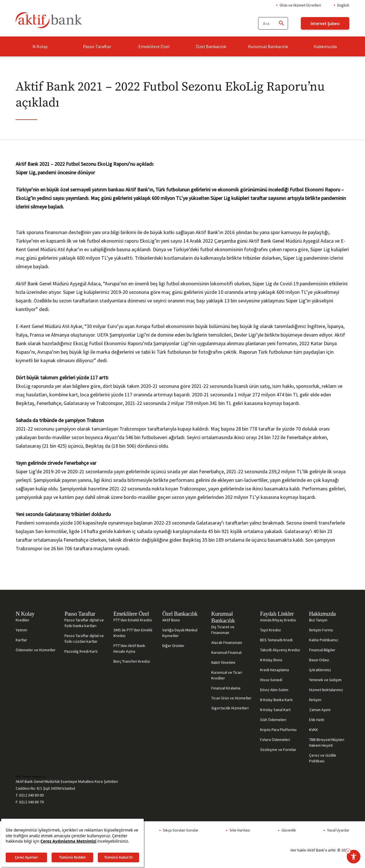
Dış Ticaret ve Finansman (223, 630)
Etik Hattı (317, 720)
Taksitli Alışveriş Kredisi (280, 650)
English (343, 5)
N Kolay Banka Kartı (276, 700)
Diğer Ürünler (173, 646)
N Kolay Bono (271, 660)
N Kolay (40, 46)
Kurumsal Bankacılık (268, 46)
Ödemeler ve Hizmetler (36, 650)
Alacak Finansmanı (227, 642)
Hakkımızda (325, 46)
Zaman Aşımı (320, 710)
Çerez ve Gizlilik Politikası (323, 758)
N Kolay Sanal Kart (275, 710)
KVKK (314, 730)
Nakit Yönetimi (223, 662)
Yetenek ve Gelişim (325, 680)
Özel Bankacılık (211, 46)
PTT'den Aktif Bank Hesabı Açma (129, 648)
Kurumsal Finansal (226, 652)
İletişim (315, 700)
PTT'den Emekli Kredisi (133, 620)
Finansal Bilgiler (322, 650)
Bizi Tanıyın (318, 620)
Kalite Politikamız (324, 640)
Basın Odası (319, 660)
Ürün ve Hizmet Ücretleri (300, 5)
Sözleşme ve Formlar (278, 750)
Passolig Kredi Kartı (81, 651)
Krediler (23, 620)
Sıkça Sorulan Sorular (181, 830)
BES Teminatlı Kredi (276, 640)
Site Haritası (240, 830)
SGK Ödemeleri (273, 720)
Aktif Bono (171, 620)
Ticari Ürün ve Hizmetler (231, 698)
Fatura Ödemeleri (275, 740)
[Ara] (281, 23)
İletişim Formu (321, 630)
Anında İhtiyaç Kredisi (278, 620)
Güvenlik (289, 830)
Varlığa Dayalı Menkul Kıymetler (180, 633)
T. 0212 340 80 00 (30, 795)
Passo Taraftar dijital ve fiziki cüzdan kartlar (84, 638)
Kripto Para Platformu (278, 730)
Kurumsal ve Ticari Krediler (227, 675)
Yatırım (21, 630)
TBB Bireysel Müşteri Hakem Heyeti (327, 742)
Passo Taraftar (97, 46)
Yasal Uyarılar (338, 830)
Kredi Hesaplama (274, 670)
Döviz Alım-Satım (274, 690)
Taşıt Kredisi (270, 630)
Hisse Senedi (271, 680)
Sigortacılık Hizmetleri (230, 708)
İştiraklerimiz (320, 670)
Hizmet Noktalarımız (326, 690)
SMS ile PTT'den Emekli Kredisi (133, 633)
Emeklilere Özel (154, 46)
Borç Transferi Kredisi (132, 661)
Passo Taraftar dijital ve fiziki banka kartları (84, 623)
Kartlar (21, 640)
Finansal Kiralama (226, 688)
